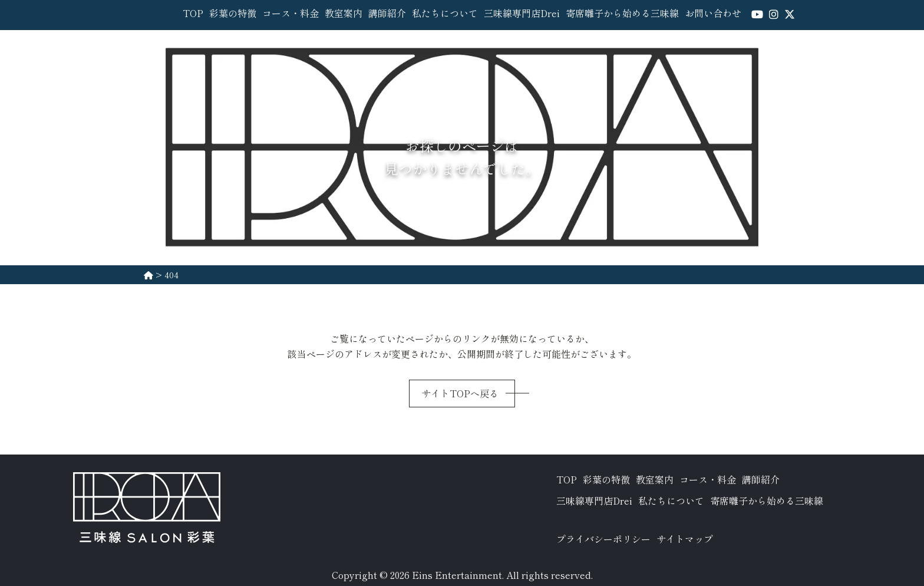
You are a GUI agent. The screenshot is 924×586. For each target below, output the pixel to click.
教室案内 (344, 13)
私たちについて (445, 13)
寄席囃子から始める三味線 (622, 13)
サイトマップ (685, 539)
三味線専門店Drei (522, 13)
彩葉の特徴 (233, 13)
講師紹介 (387, 13)
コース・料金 (291, 13)
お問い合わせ (713, 13)
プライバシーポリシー (603, 539)
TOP (193, 13)
